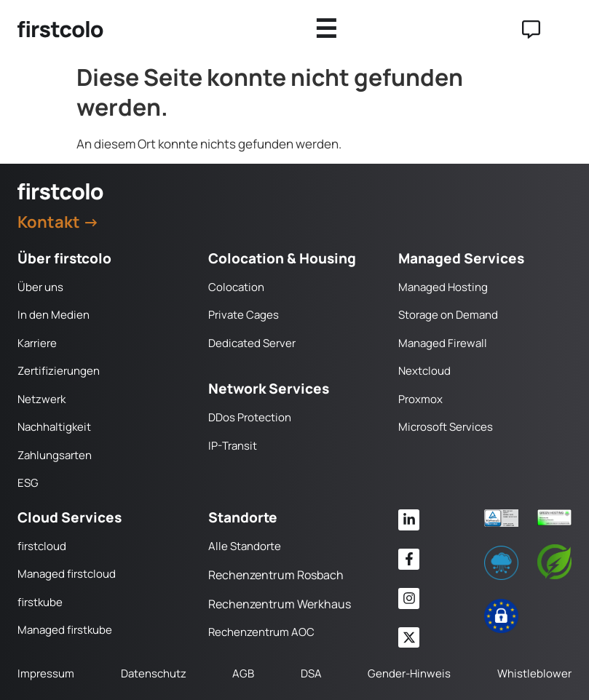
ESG (28, 483)
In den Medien (54, 315)
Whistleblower (534, 673)
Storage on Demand (448, 315)
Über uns (40, 287)
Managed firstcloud (67, 574)
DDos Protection (250, 417)
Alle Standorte (245, 546)
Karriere (37, 343)
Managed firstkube (65, 630)
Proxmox (420, 399)
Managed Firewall (443, 343)
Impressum (46, 673)
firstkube (40, 602)
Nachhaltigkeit (54, 427)
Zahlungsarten (55, 455)
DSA (311, 673)
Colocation (236, 287)
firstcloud (42, 546)
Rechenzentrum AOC (261, 632)
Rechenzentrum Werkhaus (280, 604)
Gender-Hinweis (409, 673)
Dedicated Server (252, 343)
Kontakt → (58, 222)
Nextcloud (424, 371)
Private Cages (244, 315)
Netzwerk (41, 399)
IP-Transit (233, 446)
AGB (243, 673)
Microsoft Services (446, 427)
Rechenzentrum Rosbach (276, 575)
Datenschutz (154, 673)
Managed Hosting (443, 287)
